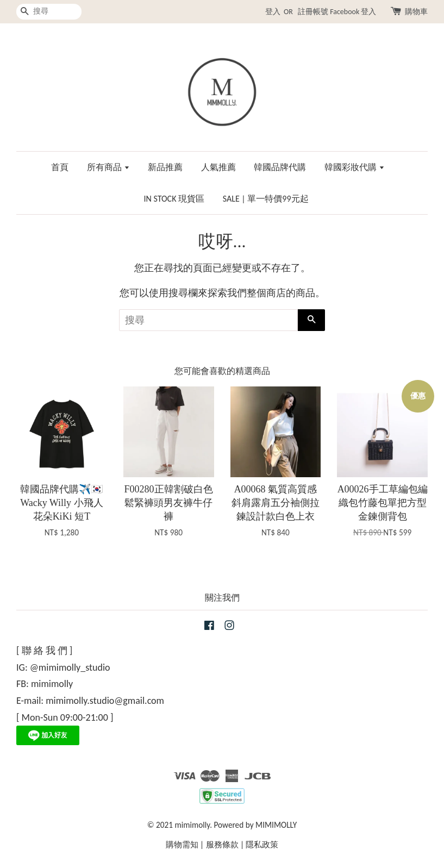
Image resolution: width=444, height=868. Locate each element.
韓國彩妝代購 (355, 167)
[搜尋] (49, 12)
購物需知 (182, 844)
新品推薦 (165, 167)
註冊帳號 (313, 12)
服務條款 (222, 844)
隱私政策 (262, 844)
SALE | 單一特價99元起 (266, 199)
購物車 (416, 12)
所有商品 (108, 167)
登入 (273, 12)
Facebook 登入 (353, 12)
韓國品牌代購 (280, 167)
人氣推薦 (218, 167)
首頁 (60, 167)
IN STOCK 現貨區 (174, 199)
